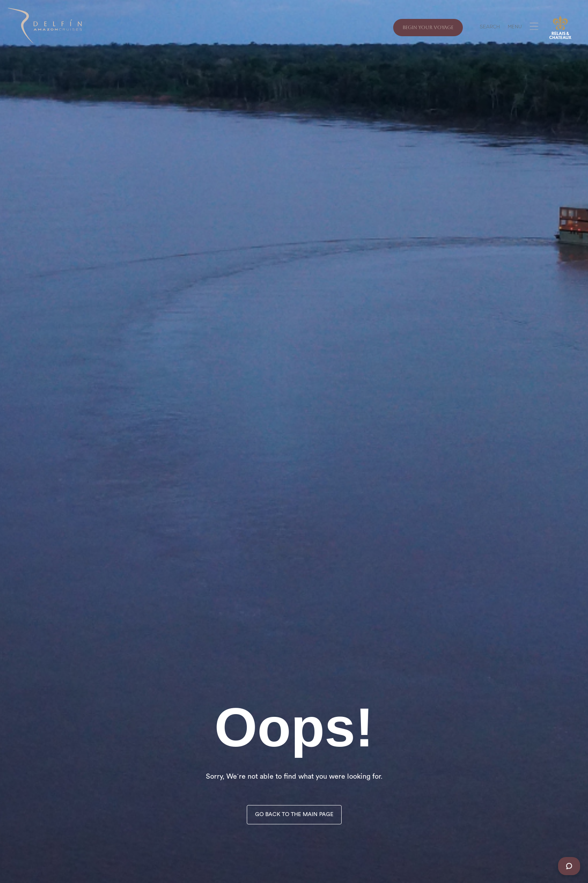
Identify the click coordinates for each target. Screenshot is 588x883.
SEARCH (490, 28)
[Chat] (569, 866)
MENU (515, 28)
